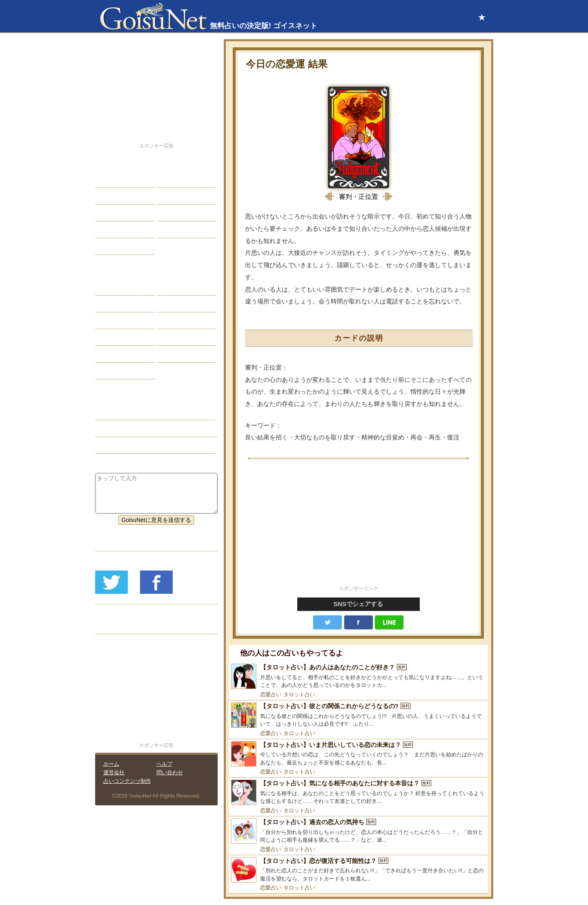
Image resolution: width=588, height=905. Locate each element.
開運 (107, 230)
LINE (389, 622)
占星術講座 (116, 246)
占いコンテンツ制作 (127, 781)
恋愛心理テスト (121, 354)
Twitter (327, 622)
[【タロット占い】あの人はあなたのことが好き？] (359, 677)
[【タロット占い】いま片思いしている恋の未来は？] (359, 754)
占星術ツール (180, 287)
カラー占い (116, 321)
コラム (171, 337)
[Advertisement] (359, 527)
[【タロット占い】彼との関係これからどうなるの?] (359, 715)
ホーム (111, 764)
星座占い (113, 287)
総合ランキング (183, 230)
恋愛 (107, 179)
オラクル (113, 337)
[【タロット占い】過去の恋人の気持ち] (359, 831)
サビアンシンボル (124, 304)
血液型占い (177, 321)
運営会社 (114, 772)
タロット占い (299, 694)
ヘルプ (164, 764)
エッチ (110, 213)
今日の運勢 (177, 196)
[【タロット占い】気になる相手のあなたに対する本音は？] (359, 792)
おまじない (116, 371)
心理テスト (177, 354)
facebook (359, 622)
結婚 (169, 179)
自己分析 (113, 196)
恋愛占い (271, 694)
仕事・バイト (180, 213)
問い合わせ (170, 772)
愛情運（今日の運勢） (130, 428)
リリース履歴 (118, 626)
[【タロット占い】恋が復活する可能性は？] (359, 870)
